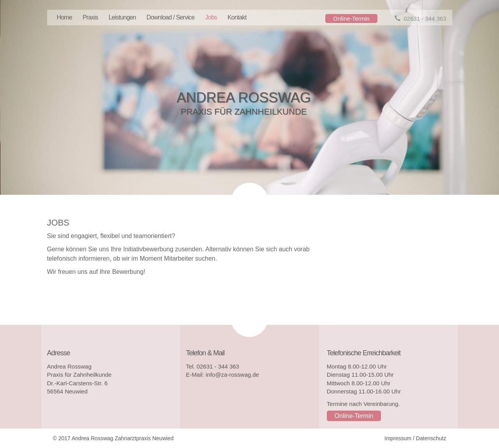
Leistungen (122, 17)
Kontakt (237, 17)
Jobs (211, 17)
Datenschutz (431, 438)
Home (64, 17)
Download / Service (170, 17)
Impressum (398, 438)
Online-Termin (351, 19)
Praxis (90, 17)
